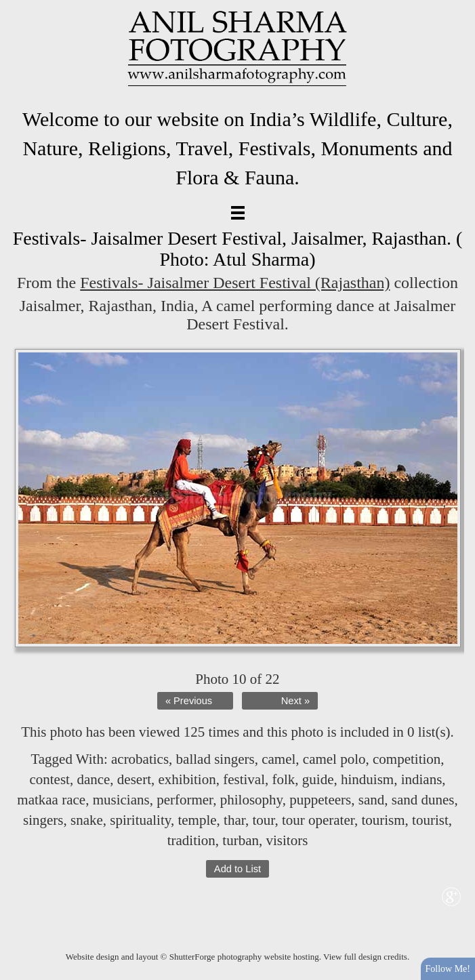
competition (407, 759)
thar (234, 820)
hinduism (367, 779)
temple (197, 820)
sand (372, 800)
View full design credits (365, 957)
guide (318, 779)
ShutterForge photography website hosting (244, 957)
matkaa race (51, 800)
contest (49, 779)
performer (185, 800)
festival (244, 779)
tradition (191, 840)
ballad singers (215, 759)
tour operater (318, 820)
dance (93, 779)
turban (241, 840)
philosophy (251, 800)
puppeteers (320, 800)
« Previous (189, 701)
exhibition (187, 779)
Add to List (237, 869)
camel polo (334, 759)
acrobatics (140, 759)
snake (87, 820)
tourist (430, 820)
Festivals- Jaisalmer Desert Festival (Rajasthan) (235, 283)
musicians (121, 800)
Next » (295, 701)
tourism (383, 820)
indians (422, 779)
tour (263, 820)
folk (284, 779)
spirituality (140, 820)
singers (43, 820)
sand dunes (423, 800)
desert (134, 779)
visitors (287, 840)
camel (278, 759)
